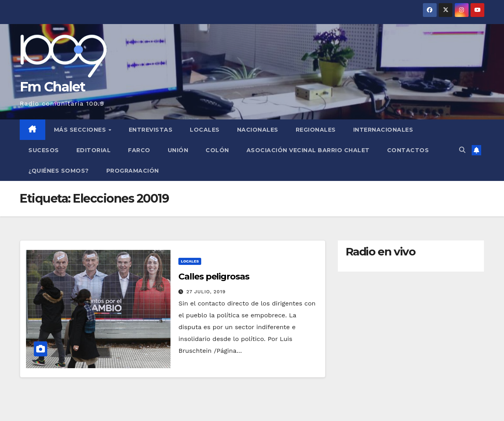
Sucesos (44, 150)
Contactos (408, 150)
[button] (462, 150)
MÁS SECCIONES (81, 130)
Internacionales (383, 130)
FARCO (139, 150)
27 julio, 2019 (206, 292)
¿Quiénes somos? (59, 171)
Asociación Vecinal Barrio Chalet (308, 150)
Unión (178, 150)
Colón (217, 150)
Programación (133, 171)
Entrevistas (151, 130)
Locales (205, 130)
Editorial (94, 150)
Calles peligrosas (214, 277)
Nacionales (258, 130)
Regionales (316, 130)
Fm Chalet (53, 87)
